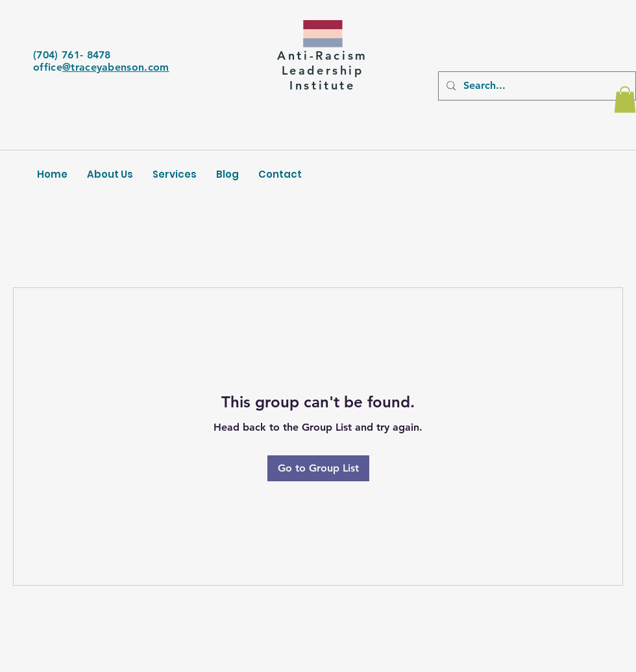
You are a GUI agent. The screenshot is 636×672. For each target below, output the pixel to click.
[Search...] (536, 86)
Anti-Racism (323, 55)
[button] (625, 100)
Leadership (323, 70)
